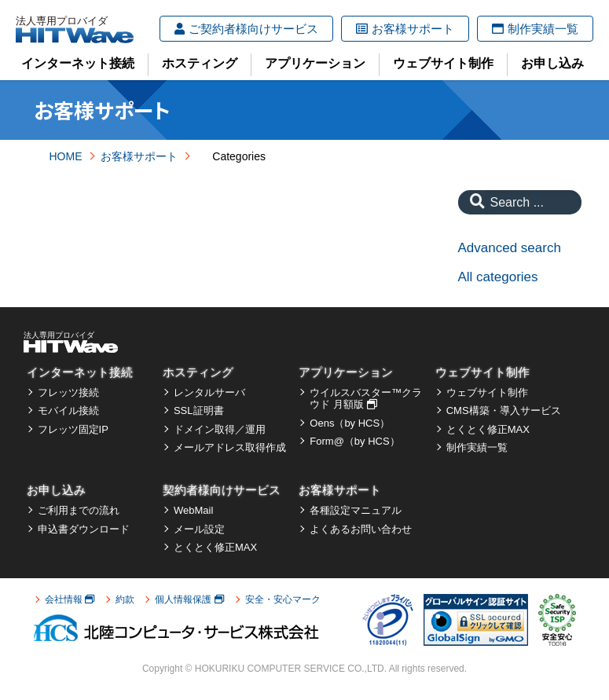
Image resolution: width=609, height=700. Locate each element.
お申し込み (552, 63)
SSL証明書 (199, 410)
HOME (66, 156)
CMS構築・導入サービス (504, 410)
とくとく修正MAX (488, 429)
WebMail (193, 510)
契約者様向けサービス (222, 490)
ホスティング (200, 63)
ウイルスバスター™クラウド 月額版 (366, 399)
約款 (125, 599)
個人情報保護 (189, 599)
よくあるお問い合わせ (361, 529)
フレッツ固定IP (73, 429)
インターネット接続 (78, 63)
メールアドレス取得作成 (230, 447)
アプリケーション (315, 63)
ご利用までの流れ (79, 510)
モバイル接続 (68, 410)
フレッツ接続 (68, 392)
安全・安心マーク (283, 599)
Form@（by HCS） (354, 441)
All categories (498, 277)
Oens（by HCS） (350, 423)
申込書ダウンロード (84, 529)
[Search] (473, 202)
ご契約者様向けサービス (246, 29)
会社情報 (70, 599)
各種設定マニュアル (356, 510)
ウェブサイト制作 (443, 63)
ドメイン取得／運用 (220, 429)
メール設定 (199, 529)
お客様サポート (405, 29)
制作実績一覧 (535, 29)
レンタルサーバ (209, 392)
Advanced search (510, 248)
